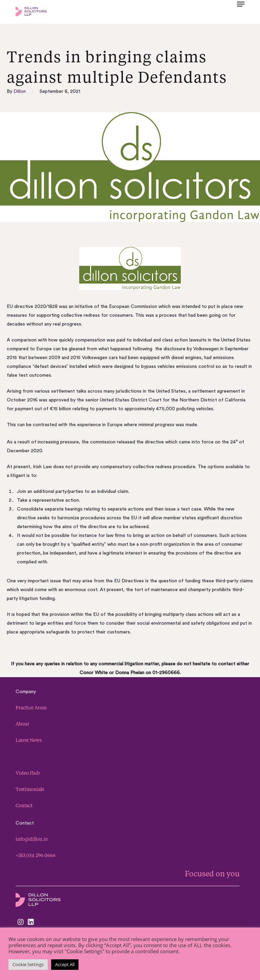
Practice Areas (31, 707)
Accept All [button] (65, 964)
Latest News (29, 740)
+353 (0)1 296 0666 (36, 855)
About (22, 724)
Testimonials (30, 789)
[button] (241, 11)
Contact (24, 805)
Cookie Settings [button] (28, 964)
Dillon (20, 91)
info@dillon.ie (32, 839)
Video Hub (28, 773)
